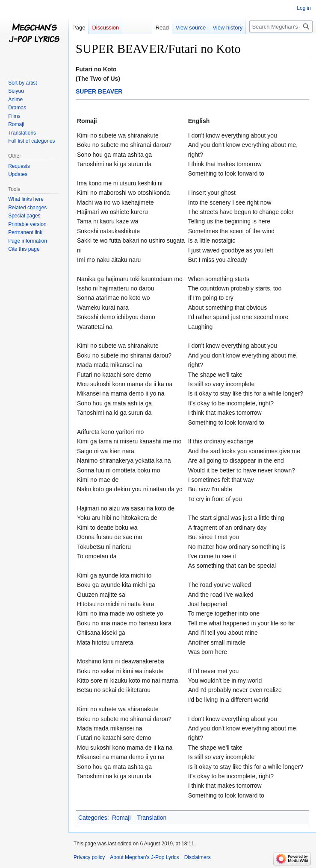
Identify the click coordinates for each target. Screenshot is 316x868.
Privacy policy (89, 857)
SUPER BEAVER (99, 91)
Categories (93, 818)
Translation (152, 818)
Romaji (121, 818)
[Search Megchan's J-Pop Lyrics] (281, 26)
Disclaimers (198, 857)
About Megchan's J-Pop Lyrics (144, 857)
